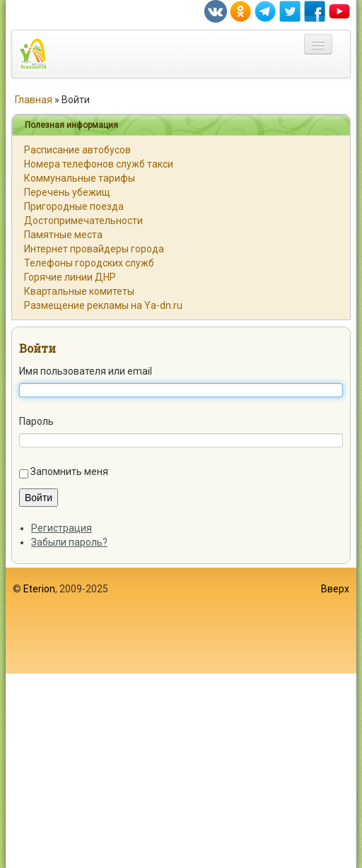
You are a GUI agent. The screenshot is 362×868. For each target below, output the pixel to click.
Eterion (39, 589)
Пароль (36, 421)
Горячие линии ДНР (70, 277)
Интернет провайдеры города (94, 249)
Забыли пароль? (69, 542)
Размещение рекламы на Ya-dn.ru (103, 305)
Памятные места (63, 235)
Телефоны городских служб (89, 263)
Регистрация (62, 528)
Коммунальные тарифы (80, 178)
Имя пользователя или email (86, 371)
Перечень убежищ (67, 192)
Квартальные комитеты (79, 291)
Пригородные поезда (74, 206)
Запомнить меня (69, 471)
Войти (37, 348)
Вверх (335, 589)
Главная (34, 100)
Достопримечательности (83, 221)
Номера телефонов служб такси (99, 164)
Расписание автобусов (77, 150)
